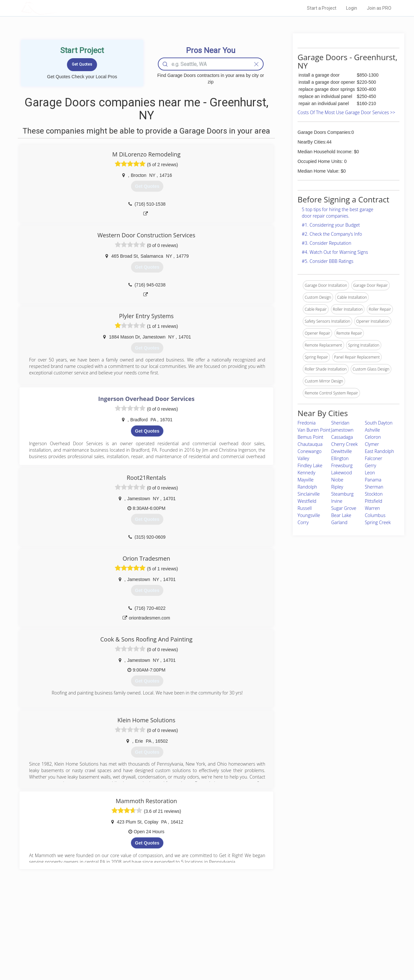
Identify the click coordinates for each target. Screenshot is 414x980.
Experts (180, 932)
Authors (289, 940)
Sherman (374, 487)
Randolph (307, 487)
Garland (339, 522)
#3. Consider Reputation (327, 243)
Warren (372, 508)
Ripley (337, 487)
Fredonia (307, 423)
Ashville (372, 430)
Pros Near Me (96, 932)
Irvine (337, 501)
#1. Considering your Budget (331, 225)
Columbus (375, 515)
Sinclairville (309, 494)
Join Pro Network (189, 925)
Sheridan (340, 423)
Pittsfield (374, 501)
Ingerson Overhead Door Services (147, 399)
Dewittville (342, 451)
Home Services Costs (103, 925)
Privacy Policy (294, 932)
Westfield (307, 501)
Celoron (373, 437)
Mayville (306, 480)
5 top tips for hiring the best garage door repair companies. (338, 213)
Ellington (340, 458)
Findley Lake (310, 465)
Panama (373, 480)
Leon (370, 473)
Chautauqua (310, 444)
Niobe (337, 480)
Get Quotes (147, 431)
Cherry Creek (344, 444)
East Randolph (379, 451)
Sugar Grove (344, 508)
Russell (305, 508)
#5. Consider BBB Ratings (328, 261)
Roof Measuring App (192, 940)
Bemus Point (310, 437)
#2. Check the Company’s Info (332, 234)
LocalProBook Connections (306, 947)
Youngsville (309, 515)
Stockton (374, 494)
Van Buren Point (314, 430)
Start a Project (322, 8)
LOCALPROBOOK (59, 8)
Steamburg (342, 494)
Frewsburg (342, 465)
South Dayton (379, 423)
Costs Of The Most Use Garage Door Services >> (346, 112)
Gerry (370, 465)
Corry (303, 522)
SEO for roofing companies (305, 954)
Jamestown (342, 430)
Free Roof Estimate (101, 947)
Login (352, 8)
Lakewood (342, 473)
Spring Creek (378, 522)
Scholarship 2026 (297, 925)
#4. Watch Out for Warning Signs (335, 252)
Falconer (374, 458)
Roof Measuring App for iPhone (201, 947)
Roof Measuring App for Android (202, 954)
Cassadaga (342, 437)
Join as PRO (379, 8)
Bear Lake (341, 515)
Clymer (372, 444)
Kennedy (306, 473)
